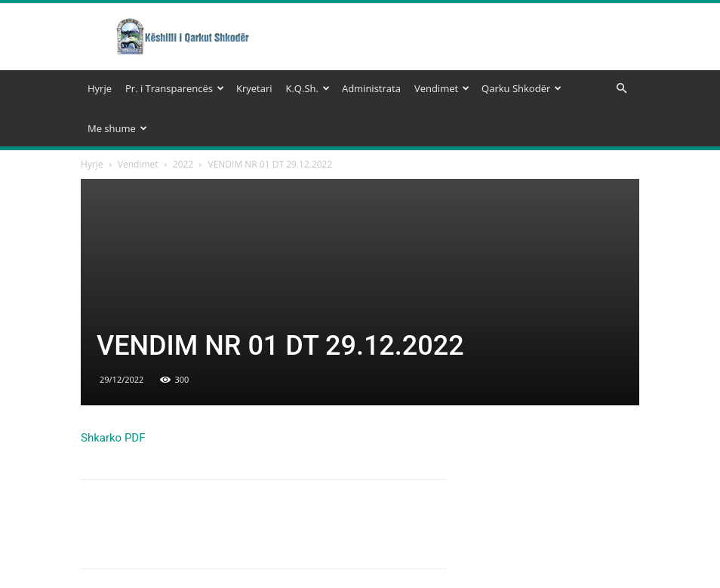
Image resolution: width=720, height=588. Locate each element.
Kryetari (254, 88)
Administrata (371, 88)
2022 (183, 164)
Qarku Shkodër (522, 88)
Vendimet (442, 88)
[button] (621, 89)
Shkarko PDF (113, 438)
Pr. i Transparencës (175, 88)
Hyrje (100, 88)
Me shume (117, 128)
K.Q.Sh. (307, 88)
